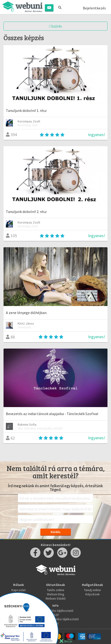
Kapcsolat (19, 590)
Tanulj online (92, 590)
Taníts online (56, 590)
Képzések (93, 594)
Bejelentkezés (94, 8)
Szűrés (55, 26)
